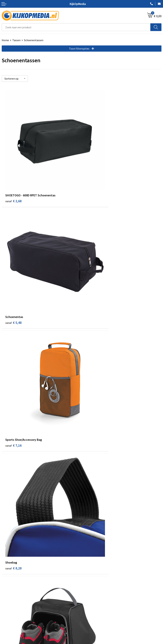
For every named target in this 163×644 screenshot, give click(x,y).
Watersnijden (91, 532)
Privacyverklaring (93, 601)
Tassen (16, 40)
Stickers (88, 553)
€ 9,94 (13, 365)
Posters (88, 548)
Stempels (89, 563)
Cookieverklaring (93, 596)
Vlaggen (88, 542)
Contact (7, 591)
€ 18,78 (14, 460)
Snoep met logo (93, 568)
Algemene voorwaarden (97, 591)
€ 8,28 (93, 269)
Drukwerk (89, 522)
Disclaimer (89, 606)
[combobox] (76, 27)
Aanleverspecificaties (14, 601)
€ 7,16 (13, 269)
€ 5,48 (93, 173)
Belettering (90, 537)
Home (5, 40)
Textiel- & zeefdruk (94, 558)
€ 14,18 (94, 365)
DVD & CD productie (95, 527)
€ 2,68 (13, 173)
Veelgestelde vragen (14, 606)
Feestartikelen (92, 574)
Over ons (7, 596)
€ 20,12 (94, 460)
